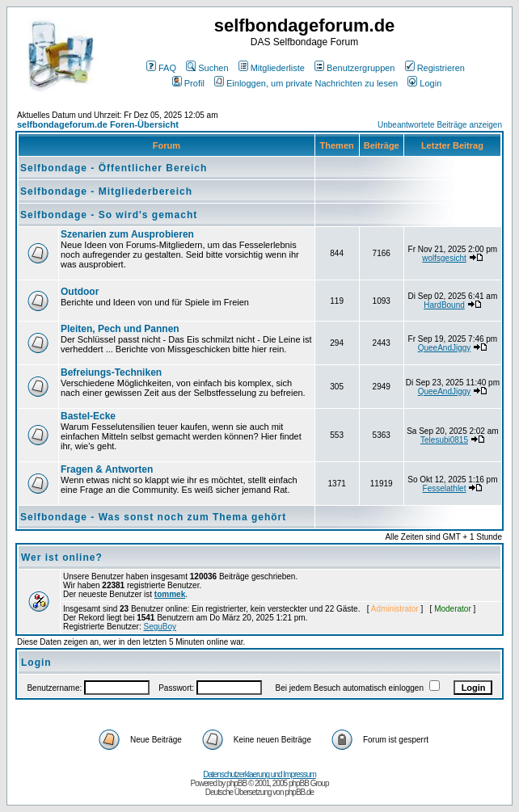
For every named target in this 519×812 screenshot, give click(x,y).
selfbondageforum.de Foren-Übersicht (98, 124)
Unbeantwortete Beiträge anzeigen (440, 125)
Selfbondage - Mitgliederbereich (106, 191)
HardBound (444, 305)
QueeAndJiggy (445, 348)
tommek (170, 594)
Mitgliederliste (272, 68)
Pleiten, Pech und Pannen (120, 329)
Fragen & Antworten (107, 469)
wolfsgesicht (444, 258)
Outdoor (80, 292)
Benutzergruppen (354, 68)
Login (424, 83)
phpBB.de (299, 792)
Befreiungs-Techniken (111, 372)
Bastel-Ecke (88, 416)
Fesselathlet (445, 488)
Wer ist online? (62, 557)
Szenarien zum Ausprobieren (127, 234)
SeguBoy (160, 627)
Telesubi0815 (444, 440)
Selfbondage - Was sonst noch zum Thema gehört (153, 517)
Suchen (207, 68)
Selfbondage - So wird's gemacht (109, 215)
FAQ (161, 68)
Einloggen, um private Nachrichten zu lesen (306, 83)
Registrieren (435, 68)
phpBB (236, 783)
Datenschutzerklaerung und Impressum (259, 774)
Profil (188, 83)
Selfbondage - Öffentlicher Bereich (114, 168)
